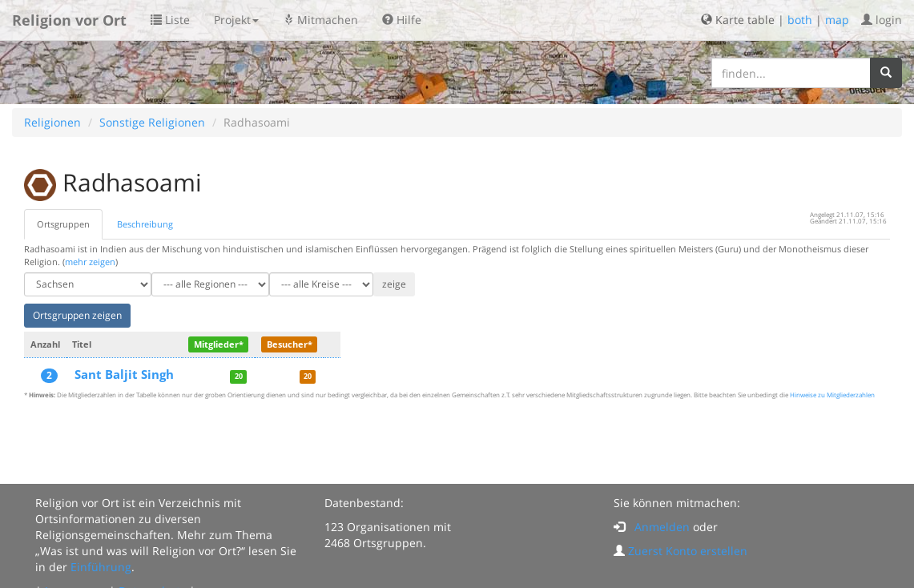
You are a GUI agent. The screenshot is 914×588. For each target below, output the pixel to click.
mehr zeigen (90, 262)
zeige (394, 284)
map (837, 20)
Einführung (101, 567)
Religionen (52, 122)
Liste (170, 20)
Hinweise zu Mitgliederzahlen (832, 395)
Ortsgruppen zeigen (77, 315)
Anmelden (662, 527)
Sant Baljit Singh (124, 374)
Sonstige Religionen (152, 122)
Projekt (236, 20)
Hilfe (402, 20)
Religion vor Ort (69, 20)
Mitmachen (320, 20)
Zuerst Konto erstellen (688, 551)
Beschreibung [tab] (145, 224)
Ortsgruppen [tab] (63, 224)
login (882, 20)
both (800, 20)
